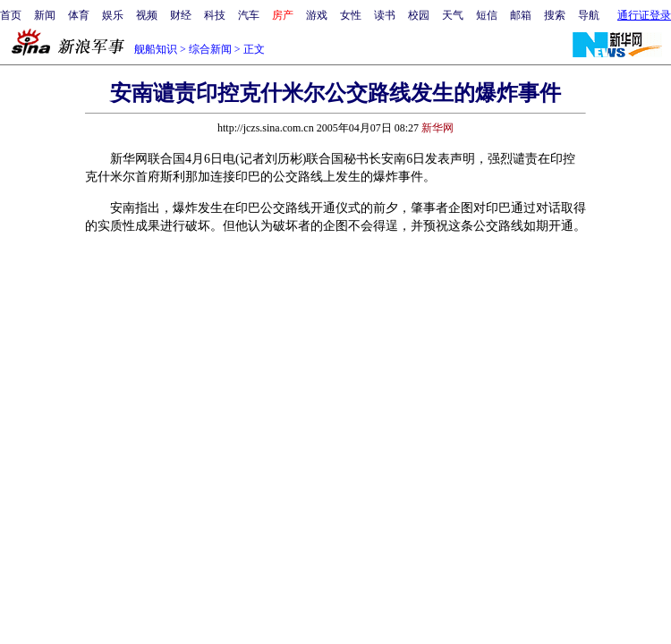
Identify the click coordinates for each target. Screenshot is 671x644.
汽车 (249, 15)
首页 (11, 15)
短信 (487, 15)
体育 (79, 15)
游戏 (317, 15)
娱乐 (113, 15)
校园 (419, 15)
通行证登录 (644, 15)
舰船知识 (156, 49)
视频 (147, 15)
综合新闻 (210, 49)
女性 (351, 15)
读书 (385, 15)
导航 (589, 15)
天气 (453, 15)
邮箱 (521, 15)
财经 (181, 15)
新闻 (45, 15)
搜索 (555, 15)
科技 (215, 15)
